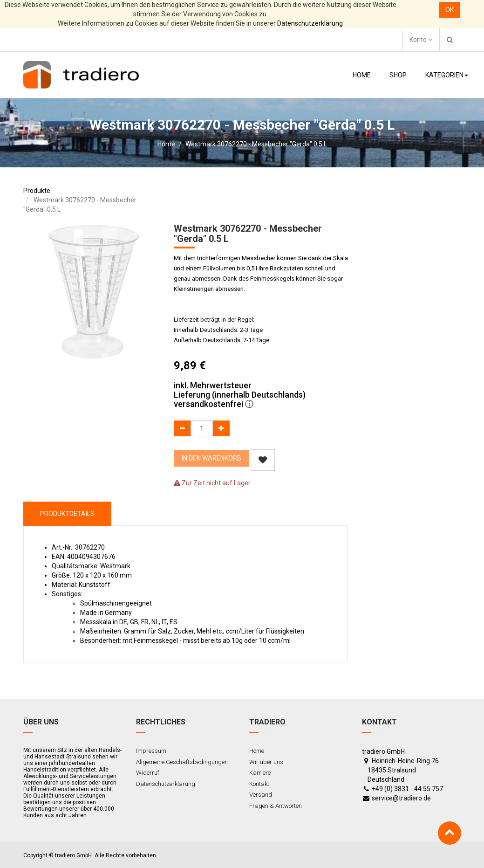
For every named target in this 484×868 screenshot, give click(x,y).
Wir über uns (266, 762)
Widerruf (148, 773)
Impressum (151, 751)
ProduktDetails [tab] (67, 514)
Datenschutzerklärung (310, 23)
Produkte (37, 191)
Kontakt (259, 784)
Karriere (260, 773)
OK (450, 10)
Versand (261, 795)
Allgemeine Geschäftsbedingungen (182, 762)
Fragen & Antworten (276, 806)
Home (166, 144)
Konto (421, 40)
